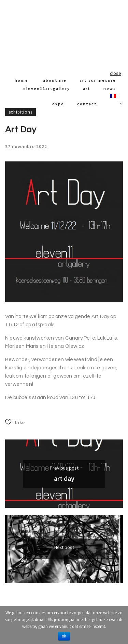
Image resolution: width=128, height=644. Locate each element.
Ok (64, 636)
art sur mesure (98, 80)
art (87, 88)
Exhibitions (20, 112)
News (110, 88)
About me (55, 80)
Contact (87, 104)
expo (58, 104)
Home (22, 80)
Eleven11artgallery (47, 88)
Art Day (64, 478)
